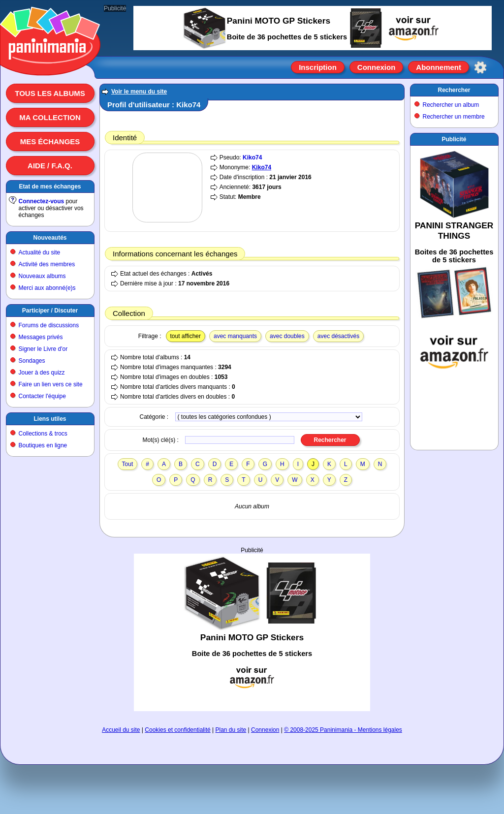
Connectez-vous (42, 201)
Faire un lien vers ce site (51, 384)
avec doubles (287, 336)
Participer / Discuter (50, 311)
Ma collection (50, 117)
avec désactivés (338, 336)
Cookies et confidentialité (177, 730)
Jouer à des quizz (42, 373)
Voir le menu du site (139, 92)
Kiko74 (252, 157)
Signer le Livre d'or (43, 349)
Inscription (318, 67)
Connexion (377, 67)
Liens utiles (50, 419)
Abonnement (439, 67)
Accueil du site (121, 730)
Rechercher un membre (454, 117)
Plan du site (231, 730)
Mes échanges (50, 141)
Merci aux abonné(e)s (47, 288)
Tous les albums (50, 93)
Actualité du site (40, 252)
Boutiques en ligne (43, 445)
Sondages (32, 361)
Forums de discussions (49, 325)
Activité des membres (47, 264)
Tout (128, 464)
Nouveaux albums (42, 276)
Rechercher (454, 90)
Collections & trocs (43, 434)
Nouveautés (50, 238)
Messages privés (41, 337)
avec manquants (235, 336)
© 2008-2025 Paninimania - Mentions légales (343, 730)
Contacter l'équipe (42, 396)
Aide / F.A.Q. (50, 166)
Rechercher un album (451, 105)
